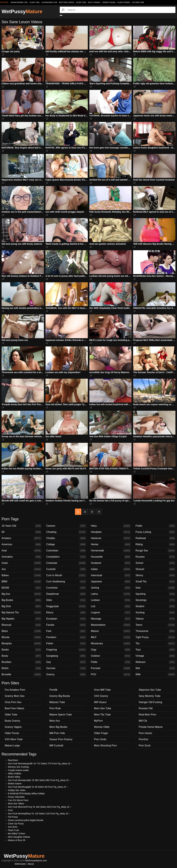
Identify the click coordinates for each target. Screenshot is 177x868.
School (155, 563)
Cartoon (66, 526)
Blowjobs (22, 643)
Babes (22, 575)
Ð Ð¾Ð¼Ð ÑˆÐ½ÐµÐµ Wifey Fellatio (26, 794)
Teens (155, 625)
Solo (155, 588)
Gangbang (66, 656)
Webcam (155, 662)
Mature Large (12, 746)
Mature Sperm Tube (61, 715)
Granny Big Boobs (60, 696)
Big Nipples (22, 619)
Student (155, 606)
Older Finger (101, 733)
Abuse (31, 864)
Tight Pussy (155, 637)
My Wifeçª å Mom (17, 834)
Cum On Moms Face (18, 800)
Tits (155, 643)
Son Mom (13, 827)
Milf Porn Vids (57, 733)
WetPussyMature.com (36, 861)
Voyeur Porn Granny (61, 739)
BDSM (22, 588)
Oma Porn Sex (13, 702)
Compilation (66, 557)
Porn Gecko (145, 733)
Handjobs (111, 532)
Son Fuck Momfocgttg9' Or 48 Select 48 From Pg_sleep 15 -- (38, 787)
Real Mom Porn (147, 715)
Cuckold (66, 569)
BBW (22, 582)
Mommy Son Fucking (18, 767)
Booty (22, 656)
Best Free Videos (67, 2)
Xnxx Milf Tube (102, 690)
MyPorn (98, 721)
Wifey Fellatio (15, 774)
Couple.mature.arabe (18, 770)
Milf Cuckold (56, 746)
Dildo (66, 600)
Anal (22, 551)
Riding (155, 544)
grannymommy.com (19, 2)
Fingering (66, 650)
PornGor (143, 739)
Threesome (155, 631)
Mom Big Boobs (58, 727)
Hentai (111, 544)
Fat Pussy (13, 817)
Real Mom (13, 760)
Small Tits (155, 582)
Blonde (22, 637)
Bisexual (22, 625)
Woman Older (102, 727)
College (66, 544)
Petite (111, 662)
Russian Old (146, 708)
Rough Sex (155, 551)
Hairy (111, 526)
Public (155, 526)
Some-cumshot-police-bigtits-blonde (26, 820)
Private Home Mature (151, 727)
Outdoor (111, 656)
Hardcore (111, 538)
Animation (22, 557)
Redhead (155, 538)
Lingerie (111, 613)
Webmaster (20, 864)
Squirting (155, 594)
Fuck (10, 810)
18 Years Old (22, 526)
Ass (22, 569)
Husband (111, 563)
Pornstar (111, 668)
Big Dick (22, 606)
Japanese (111, 582)
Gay (66, 662)
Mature (111, 631)
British (22, 668)
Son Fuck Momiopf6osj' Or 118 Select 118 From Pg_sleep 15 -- (39, 814)
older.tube (34, 2)
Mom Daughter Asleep (19, 837)
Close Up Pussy (16, 824)
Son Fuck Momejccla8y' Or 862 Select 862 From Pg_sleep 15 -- (39, 780)
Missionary (111, 643)
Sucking (155, 613)
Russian (155, 557)
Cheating (66, 532)
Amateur (22, 538)
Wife (155, 674)
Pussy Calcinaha (16, 797)
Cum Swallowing (66, 582)
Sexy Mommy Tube (150, 696)
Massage (111, 619)
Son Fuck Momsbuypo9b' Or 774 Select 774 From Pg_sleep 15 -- (40, 764)
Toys (155, 650)
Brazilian (22, 662)
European (66, 619)
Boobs (22, 650)
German (66, 668)
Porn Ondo (100, 739)
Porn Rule (55, 708)
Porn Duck (145, 746)
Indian (111, 569)
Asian (22, 563)
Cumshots (66, 588)
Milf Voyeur (100, 702)
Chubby (66, 538)
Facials (66, 625)
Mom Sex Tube (103, 708)
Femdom (66, 637)
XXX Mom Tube (138, 2)
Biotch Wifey (14, 777)
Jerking (111, 588)
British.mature (15, 784)
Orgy (111, 650)
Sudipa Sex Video (17, 790)
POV (111, 674)
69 (22, 532)
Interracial (111, 575)
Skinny (155, 575)
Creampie (66, 563)
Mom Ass (55, 721)
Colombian (66, 551)
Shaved (155, 569)
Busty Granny (94, 2)
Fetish (66, 643)
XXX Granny (101, 696)
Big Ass (22, 594)
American (22, 544)
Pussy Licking (155, 532)
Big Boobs (22, 600)
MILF (111, 637)
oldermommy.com (49, 2)
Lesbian (111, 600)
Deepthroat (66, 594)
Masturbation (111, 625)
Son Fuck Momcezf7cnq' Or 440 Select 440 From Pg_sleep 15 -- (40, 807)
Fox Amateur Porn (15, 690)
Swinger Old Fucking (150, 702)
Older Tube (81, 2)
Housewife (111, 557)
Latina (111, 594)
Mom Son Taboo (16, 804)
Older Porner (124, 2)
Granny (66, 674)
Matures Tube (57, 702)
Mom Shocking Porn (106, 746)
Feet (66, 631)
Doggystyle (66, 606)
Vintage (155, 656)
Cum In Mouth (66, 575)
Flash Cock (13, 830)
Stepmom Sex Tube (150, 690)
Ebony (66, 613)
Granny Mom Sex (15, 696)
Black (22, 631)
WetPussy (22, 11)
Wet (155, 668)
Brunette (22, 674)
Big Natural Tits (22, 613)
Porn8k (53, 690)
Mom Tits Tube (102, 715)
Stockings (155, 600)
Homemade (111, 551)
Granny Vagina (109, 2)
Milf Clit (143, 721)
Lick (111, 606)
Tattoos (155, 619)
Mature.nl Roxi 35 (17, 840)
